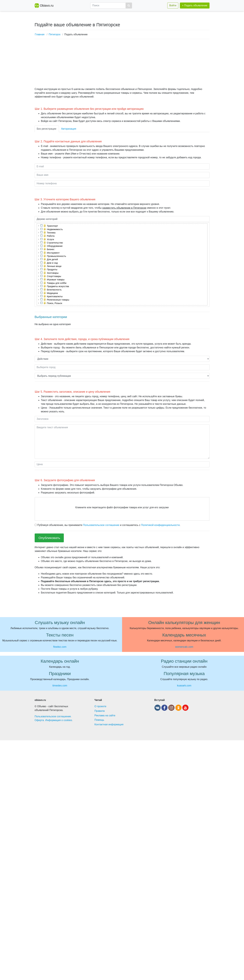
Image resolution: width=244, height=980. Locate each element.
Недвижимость (55, 229)
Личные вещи (54, 266)
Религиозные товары (58, 300)
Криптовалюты (55, 296)
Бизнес (51, 249)
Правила (100, 711)
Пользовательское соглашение (101, 525)
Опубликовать (49, 538)
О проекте (100, 706)
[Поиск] (108, 6)
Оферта (39, 720)
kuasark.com (184, 686)
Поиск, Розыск (55, 303)
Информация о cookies (59, 720)
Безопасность (54, 290)
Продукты (52, 269)
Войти (173, 5)
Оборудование (55, 246)
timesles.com (60, 686)
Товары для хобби (57, 283)
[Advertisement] (121, 64)
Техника (51, 233)
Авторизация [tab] (69, 129)
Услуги (50, 239)
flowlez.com (60, 647)
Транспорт (52, 226)
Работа (51, 236)
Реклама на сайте (105, 715)
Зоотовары (53, 273)
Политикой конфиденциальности (160, 525)
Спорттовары (54, 276)
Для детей (52, 259)
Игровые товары (56, 280)
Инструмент (53, 253)
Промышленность (57, 256)
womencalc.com (184, 647)
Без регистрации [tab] (46, 129)
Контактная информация (109, 724)
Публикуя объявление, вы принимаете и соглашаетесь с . (108, 525)
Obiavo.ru (47, 6)
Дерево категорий (47, 219)
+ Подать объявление (195, 5)
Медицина (52, 293)
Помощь (99, 720)
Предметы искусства (58, 286)
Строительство (55, 243)
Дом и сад (52, 263)
